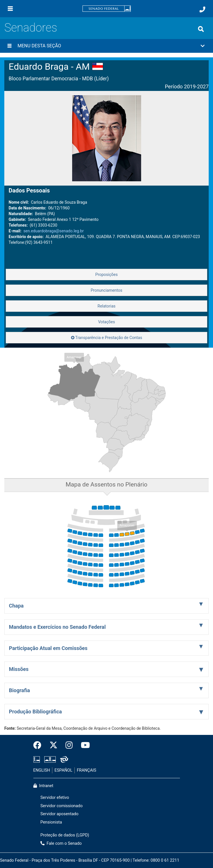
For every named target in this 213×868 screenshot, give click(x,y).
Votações (106, 322)
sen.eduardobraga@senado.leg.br (53, 231)
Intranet (43, 786)
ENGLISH (42, 770)
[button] (106, 46)
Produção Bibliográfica (35, 712)
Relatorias (106, 306)
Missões (19, 669)
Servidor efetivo (55, 798)
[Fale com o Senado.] (202, 9)
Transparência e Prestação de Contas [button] (107, 338)
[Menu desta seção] (9, 46)
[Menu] (10, 9)
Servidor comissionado (62, 806)
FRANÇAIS (87, 770)
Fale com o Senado (61, 843)
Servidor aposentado (60, 814)
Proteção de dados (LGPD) (65, 835)
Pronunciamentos (106, 290)
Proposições (107, 275)
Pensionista (51, 822)
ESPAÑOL (64, 770)
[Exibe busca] (201, 29)
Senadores (31, 28)
